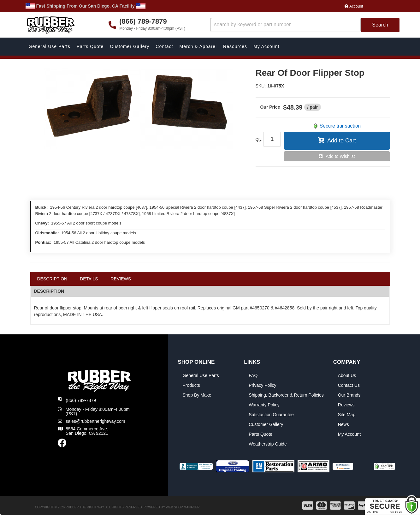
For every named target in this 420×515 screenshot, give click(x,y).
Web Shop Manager (183, 507)
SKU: (261, 86)
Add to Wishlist (340, 156)
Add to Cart (342, 141)
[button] (305, 25)
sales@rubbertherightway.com (95, 421)
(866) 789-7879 (81, 400)
